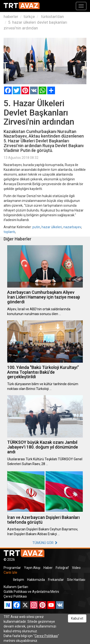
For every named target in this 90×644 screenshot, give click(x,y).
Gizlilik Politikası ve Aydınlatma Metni (31, 592)
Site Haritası (76, 580)
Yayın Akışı (32, 568)
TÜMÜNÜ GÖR (45, 543)
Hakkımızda (36, 580)
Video (76, 568)
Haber (48, 568)
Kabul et (77, 618)
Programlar (12, 568)
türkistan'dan (52, 17)
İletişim (18, 580)
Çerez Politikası (15, 596)
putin (36, 227)
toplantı (9, 232)
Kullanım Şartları (16, 587)
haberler (11, 17)
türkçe (29, 17)
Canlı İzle (10, 572)
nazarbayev (72, 227)
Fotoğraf (62, 568)
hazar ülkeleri (52, 227)
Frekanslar (56, 580)
